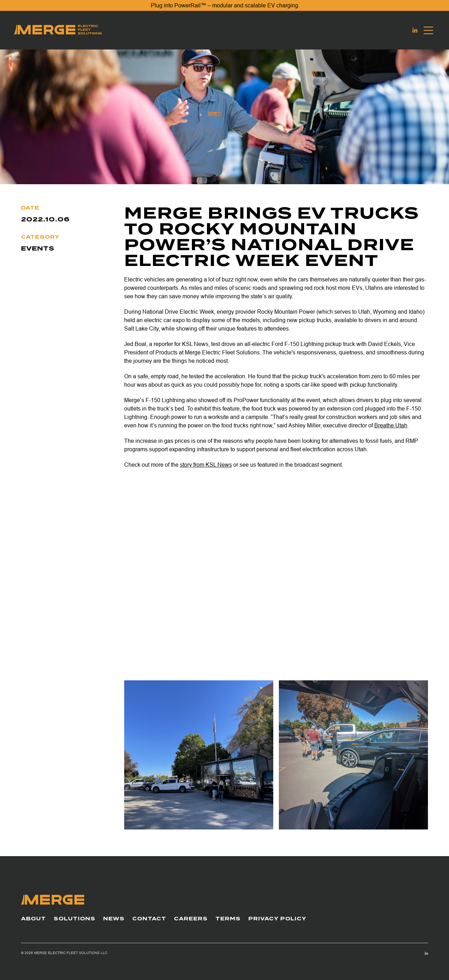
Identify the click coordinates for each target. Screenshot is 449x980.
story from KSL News (206, 465)
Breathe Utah (391, 425)
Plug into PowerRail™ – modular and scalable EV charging (224, 5)
